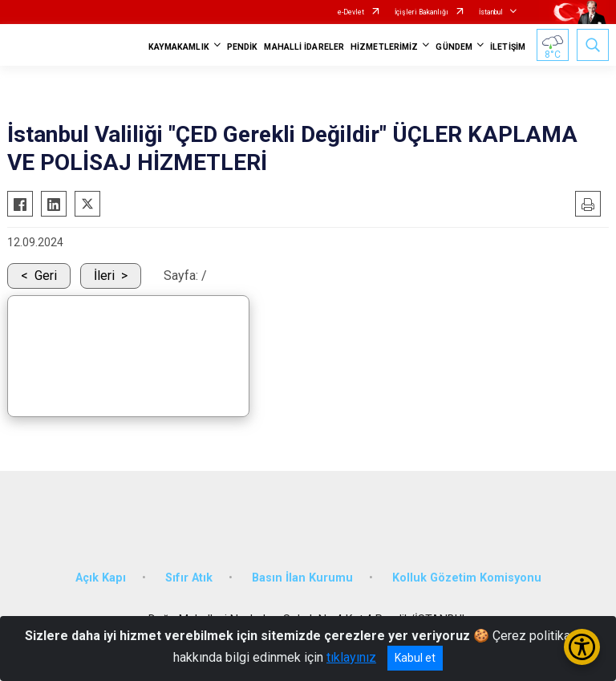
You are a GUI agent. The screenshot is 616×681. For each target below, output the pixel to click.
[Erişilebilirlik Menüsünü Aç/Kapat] (582, 647)
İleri (104, 276)
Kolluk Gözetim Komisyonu (467, 578)
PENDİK (243, 47)
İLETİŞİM (508, 47)
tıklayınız (351, 657)
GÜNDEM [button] (454, 47)
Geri (46, 276)
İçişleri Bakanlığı (421, 12)
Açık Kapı (101, 578)
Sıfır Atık (189, 578)
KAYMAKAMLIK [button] (179, 47)
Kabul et (415, 658)
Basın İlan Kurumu (302, 578)
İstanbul (491, 12)
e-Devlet (351, 12)
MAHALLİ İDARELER (304, 47)
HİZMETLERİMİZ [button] (384, 47)
